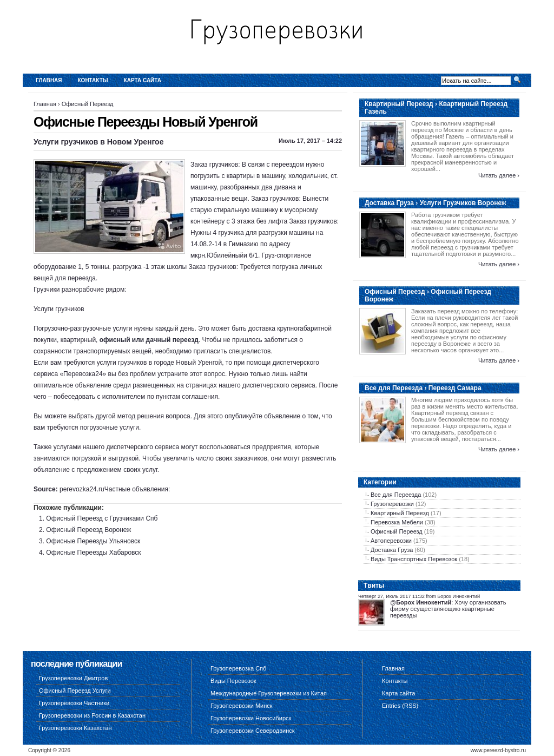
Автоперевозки (391, 541)
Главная (49, 80)
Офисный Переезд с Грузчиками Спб (102, 518)
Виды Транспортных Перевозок (414, 559)
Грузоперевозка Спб (238, 668)
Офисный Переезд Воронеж (88, 530)
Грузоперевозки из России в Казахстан (92, 715)
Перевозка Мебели (397, 522)
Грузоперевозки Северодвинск (253, 731)
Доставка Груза (392, 550)
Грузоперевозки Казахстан (75, 728)
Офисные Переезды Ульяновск (93, 541)
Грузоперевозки (392, 504)
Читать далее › (499, 175)
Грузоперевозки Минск (242, 706)
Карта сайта (143, 80)
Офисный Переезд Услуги (75, 691)
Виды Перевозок (233, 681)
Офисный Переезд (88, 104)
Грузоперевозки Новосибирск (251, 718)
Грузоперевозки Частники (74, 703)
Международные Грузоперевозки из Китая (269, 693)
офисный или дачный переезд (149, 340)
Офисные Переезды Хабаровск (93, 553)
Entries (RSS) (400, 706)
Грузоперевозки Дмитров (73, 678)
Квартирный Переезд (400, 513)
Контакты (93, 80)
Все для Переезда (396, 495)
